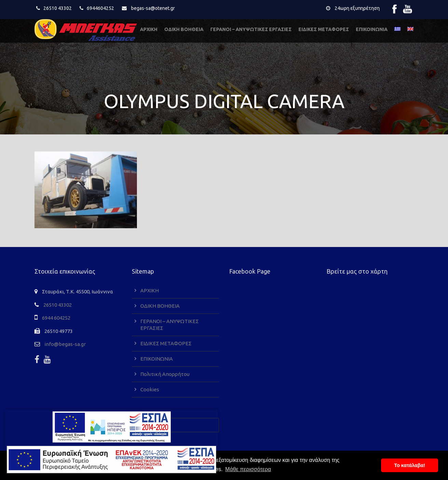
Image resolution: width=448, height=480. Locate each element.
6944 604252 (56, 318)
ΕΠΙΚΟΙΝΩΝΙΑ (372, 29)
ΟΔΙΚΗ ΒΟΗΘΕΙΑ (184, 29)
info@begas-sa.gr (65, 344)
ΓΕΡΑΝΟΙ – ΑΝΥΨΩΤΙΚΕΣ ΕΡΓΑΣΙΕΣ (251, 29)
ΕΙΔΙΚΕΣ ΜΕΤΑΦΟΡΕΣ (324, 29)
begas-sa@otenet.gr (153, 8)
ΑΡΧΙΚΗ (149, 29)
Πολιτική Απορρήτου (165, 374)
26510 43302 (58, 8)
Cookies (150, 389)
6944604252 (100, 8)
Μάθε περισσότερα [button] (248, 469)
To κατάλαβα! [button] (410, 465)
